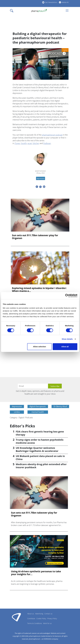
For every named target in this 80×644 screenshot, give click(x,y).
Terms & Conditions (35, 623)
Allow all (65, 347)
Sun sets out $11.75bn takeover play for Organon (35, 237)
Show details (67, 339)
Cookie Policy (41, 618)
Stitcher (36, 143)
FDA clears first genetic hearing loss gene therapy (40, 433)
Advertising (39, 614)
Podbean (47, 143)
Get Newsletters (51, 2)
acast (30, 143)
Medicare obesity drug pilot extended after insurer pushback (41, 466)
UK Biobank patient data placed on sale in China (40, 458)
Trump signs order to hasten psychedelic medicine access (40, 441)
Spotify (24, 143)
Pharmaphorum (16, 617)
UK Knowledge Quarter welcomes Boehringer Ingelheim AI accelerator (37, 449)
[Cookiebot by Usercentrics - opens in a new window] (67, 296)
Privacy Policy (52, 618)
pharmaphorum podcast (52, 135)
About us (31, 614)
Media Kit (65, 2)
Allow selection (40, 347)
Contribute (31, 618)
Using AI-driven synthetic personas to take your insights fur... (36, 573)
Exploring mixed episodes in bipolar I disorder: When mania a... (39, 290)
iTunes (17, 143)
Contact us (48, 614)
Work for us (47, 623)
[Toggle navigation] (12, 11)
